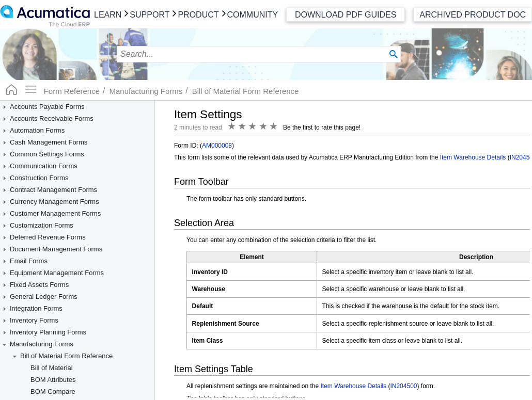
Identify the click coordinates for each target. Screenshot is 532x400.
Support (150, 15)
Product (198, 15)
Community (253, 15)
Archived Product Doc (473, 15)
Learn (108, 15)
